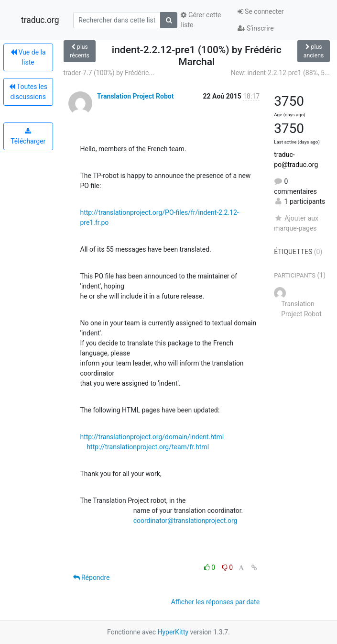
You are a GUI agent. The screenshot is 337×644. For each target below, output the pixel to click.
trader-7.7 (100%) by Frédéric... (109, 73)
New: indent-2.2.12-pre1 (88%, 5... (280, 73)
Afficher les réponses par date (215, 602)
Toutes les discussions (28, 92)
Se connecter (261, 11)
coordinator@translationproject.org (185, 521)
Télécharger (28, 136)
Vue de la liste (28, 57)
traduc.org (40, 20)
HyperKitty (173, 632)
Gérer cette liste (201, 20)
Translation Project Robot (135, 96)
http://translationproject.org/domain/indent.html (152, 437)
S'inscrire (256, 28)
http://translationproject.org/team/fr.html (148, 447)
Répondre (92, 577)
